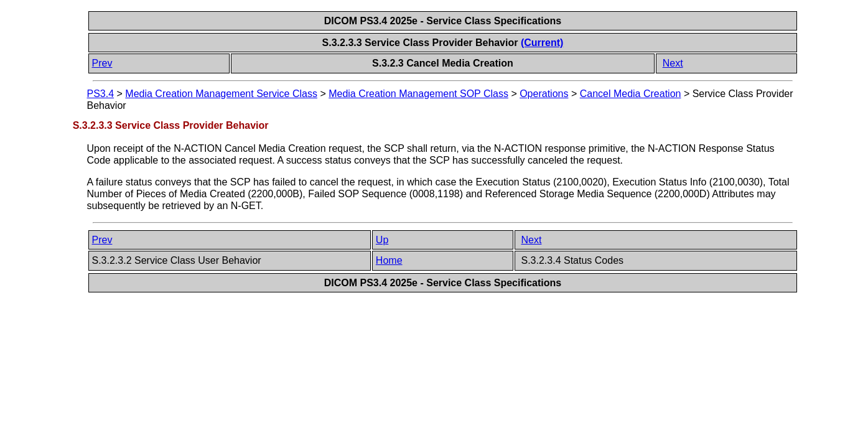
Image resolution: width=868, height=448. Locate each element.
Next (673, 63)
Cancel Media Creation (631, 94)
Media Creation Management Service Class (221, 94)
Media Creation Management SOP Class (418, 94)
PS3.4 (101, 94)
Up (382, 240)
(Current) (542, 43)
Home (389, 260)
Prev (102, 63)
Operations (544, 94)
